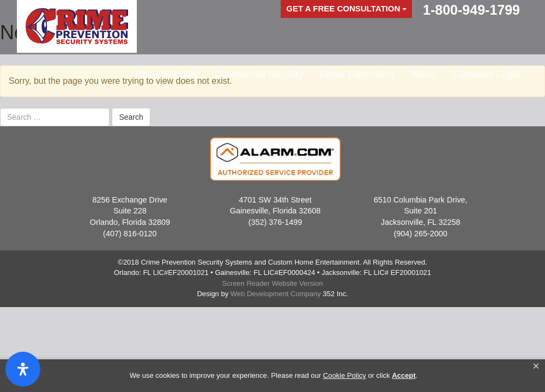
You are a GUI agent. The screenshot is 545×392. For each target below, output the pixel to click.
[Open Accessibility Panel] (23, 369)
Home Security (166, 75)
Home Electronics (357, 75)
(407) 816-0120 (130, 234)
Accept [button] (404, 375)
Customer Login (486, 75)
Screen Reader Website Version (273, 283)
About (423, 75)
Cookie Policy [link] (345, 375)
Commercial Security (259, 75)
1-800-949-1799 (471, 10)
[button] (536, 366)
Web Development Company (276, 294)
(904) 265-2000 (420, 234)
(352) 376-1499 (275, 222)
